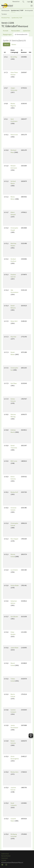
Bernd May (14, 57)
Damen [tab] (14, 44)
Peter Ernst (14, 135)
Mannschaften (16, 31)
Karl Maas (14, 383)
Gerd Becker (14, 617)
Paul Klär (13, 337)
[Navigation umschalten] (32, 6)
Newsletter (16, 1)
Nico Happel (14, 539)
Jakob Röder (15, 648)
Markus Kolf (14, 492)
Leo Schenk (14, 570)
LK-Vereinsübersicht (21, 34)
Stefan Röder (15, 585)
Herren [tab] (7, 44)
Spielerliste (27, 31)
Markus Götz (15, 772)
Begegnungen (7, 34)
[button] (23, 1)
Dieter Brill (14, 321)
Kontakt (6, 31)
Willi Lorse (14, 461)
